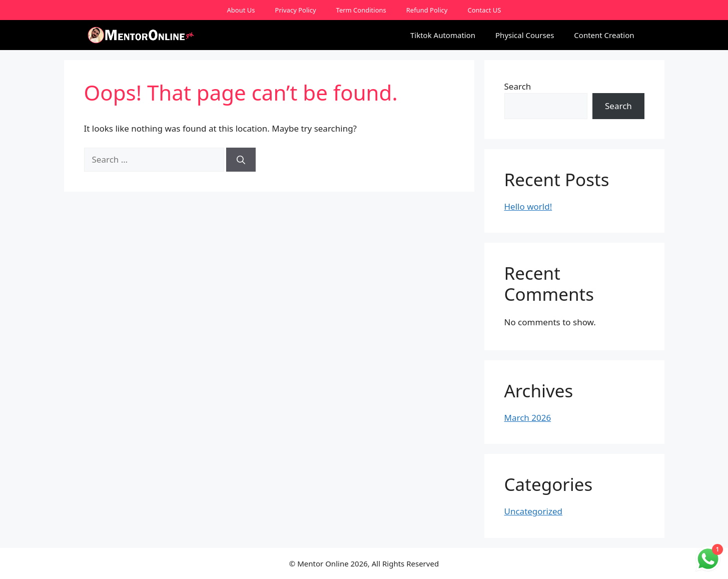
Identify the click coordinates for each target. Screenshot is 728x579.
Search (518, 86)
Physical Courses (525, 35)
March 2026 (528, 418)
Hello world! (528, 206)
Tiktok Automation (443, 35)
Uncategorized (534, 511)
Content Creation (604, 35)
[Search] (241, 160)
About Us (241, 10)
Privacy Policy (296, 10)
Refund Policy (427, 10)
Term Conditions (361, 10)
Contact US (484, 10)
